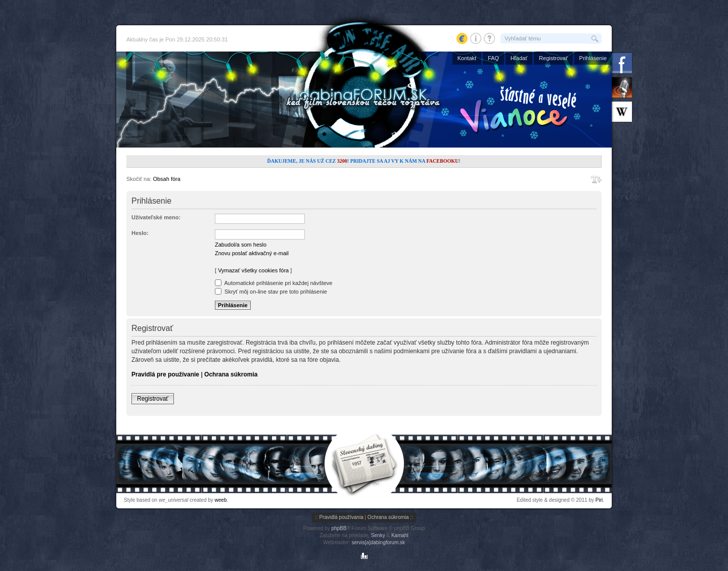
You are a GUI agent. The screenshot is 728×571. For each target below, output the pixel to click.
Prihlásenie (593, 58)
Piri (599, 500)
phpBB (339, 528)
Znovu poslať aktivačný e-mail (252, 253)
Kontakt (467, 58)
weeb (221, 500)
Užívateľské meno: (156, 217)
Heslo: (140, 233)
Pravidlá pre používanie (165, 374)
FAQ (493, 58)
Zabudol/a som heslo (241, 245)
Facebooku (442, 161)
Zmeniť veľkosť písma (596, 179)
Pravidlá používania (341, 517)
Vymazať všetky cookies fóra (253, 270)
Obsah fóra (166, 179)
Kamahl (400, 535)
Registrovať (553, 58)
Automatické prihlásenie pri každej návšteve (274, 283)
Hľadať (519, 58)
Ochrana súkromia (231, 374)
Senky (378, 535)
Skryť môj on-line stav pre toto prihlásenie (271, 292)
